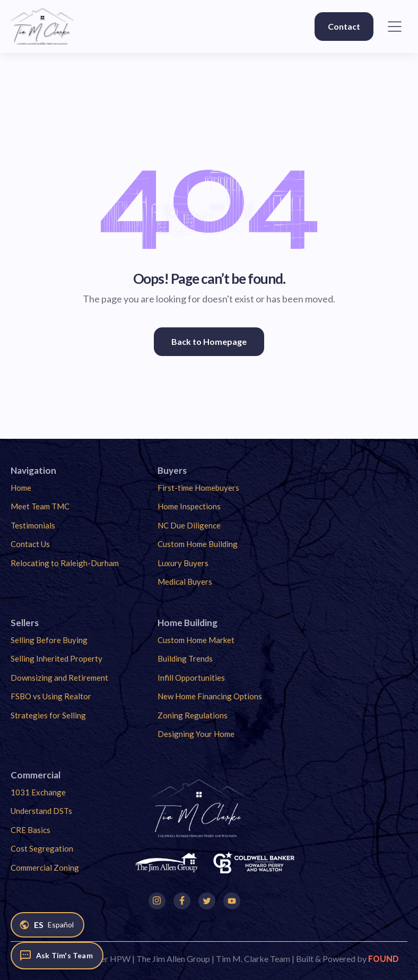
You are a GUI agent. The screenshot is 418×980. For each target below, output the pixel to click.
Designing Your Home (196, 734)
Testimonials (33, 525)
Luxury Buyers (183, 563)
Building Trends (185, 658)
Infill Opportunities (191, 678)
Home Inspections (189, 506)
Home (21, 488)
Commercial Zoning (45, 868)
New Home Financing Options (210, 696)
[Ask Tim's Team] (57, 956)
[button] (395, 27)
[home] (42, 27)
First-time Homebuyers (198, 488)
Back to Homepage (209, 341)
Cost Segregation (42, 848)
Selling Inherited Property (56, 658)
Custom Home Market (196, 640)
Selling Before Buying (49, 640)
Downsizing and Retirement (59, 678)
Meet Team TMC (40, 506)
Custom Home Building (198, 544)
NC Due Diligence (189, 525)
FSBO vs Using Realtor (51, 696)
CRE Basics (31, 830)
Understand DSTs (41, 811)
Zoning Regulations (193, 715)
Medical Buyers (185, 582)
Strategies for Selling (48, 715)
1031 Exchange (38, 792)
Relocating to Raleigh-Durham (65, 563)
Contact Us (30, 544)
